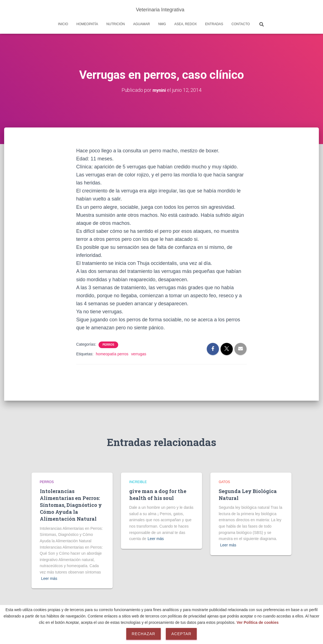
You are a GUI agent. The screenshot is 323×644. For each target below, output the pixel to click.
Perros (108, 344)
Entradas (214, 24)
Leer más (49, 578)
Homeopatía (87, 24)
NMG (162, 24)
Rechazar (144, 634)
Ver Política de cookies (258, 622)
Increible (138, 482)
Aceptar (181, 634)
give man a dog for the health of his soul (158, 495)
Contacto (241, 24)
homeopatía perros (112, 354)
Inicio (63, 24)
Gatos (224, 482)
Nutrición (116, 24)
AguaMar (142, 24)
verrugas (139, 354)
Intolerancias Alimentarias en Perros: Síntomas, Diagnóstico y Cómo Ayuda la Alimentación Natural (71, 505)
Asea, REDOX (186, 24)
